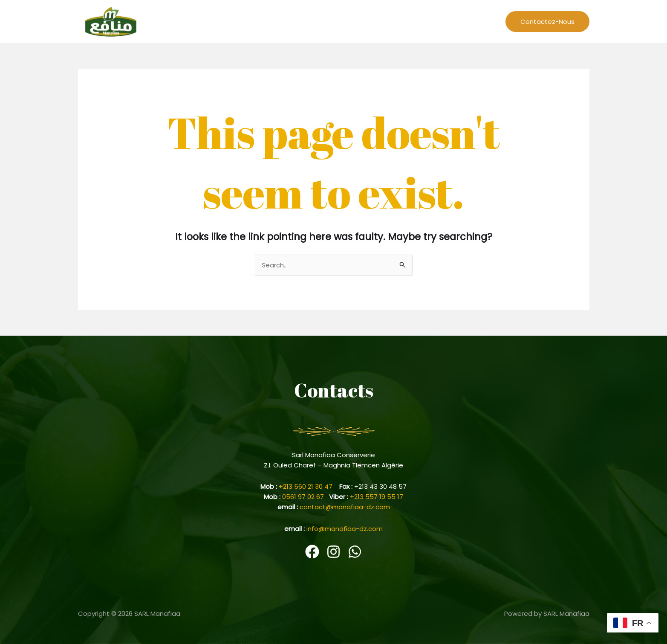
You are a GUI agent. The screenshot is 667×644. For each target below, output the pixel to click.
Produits (478, 21)
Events (410, 21)
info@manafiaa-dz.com (345, 529)
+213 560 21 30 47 (309, 486)
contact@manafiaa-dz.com (345, 507)
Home (296, 21)
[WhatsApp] (355, 552)
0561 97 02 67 (306, 497)
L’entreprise (334, 21)
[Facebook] (312, 552)
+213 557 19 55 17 (377, 497)
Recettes (375, 21)
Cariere (443, 21)
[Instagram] (333, 552)
